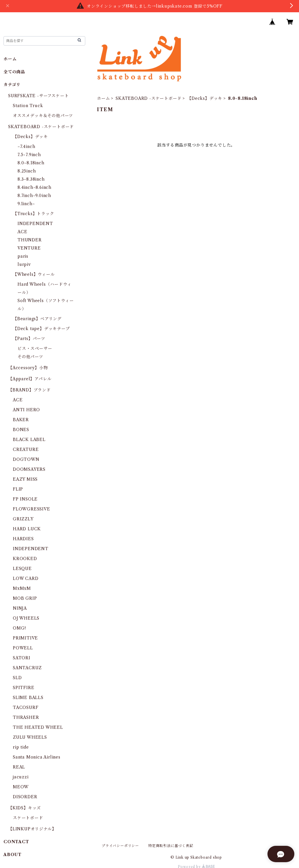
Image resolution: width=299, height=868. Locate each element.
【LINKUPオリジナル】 (32, 829)
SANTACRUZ (27, 668)
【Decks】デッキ (205, 98)
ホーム (103, 98)
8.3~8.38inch (31, 179)
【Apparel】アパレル (30, 379)
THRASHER (26, 717)
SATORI (22, 658)
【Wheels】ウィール (34, 274)
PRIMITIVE (25, 638)
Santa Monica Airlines (37, 757)
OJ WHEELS (26, 618)
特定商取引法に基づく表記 (171, 846)
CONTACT (16, 842)
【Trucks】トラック (34, 214)
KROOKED (25, 559)
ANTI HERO (26, 410)
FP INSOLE (25, 499)
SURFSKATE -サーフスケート (38, 96)
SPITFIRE (24, 688)
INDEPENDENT (35, 224)
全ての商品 (14, 72)
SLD (17, 678)
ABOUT (13, 855)
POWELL (23, 648)
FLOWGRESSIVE (32, 509)
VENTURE (29, 248)
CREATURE (26, 449)
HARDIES (23, 539)
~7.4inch (26, 147)
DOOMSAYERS (29, 469)
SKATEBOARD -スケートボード (148, 98)
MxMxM (22, 588)
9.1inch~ (26, 204)
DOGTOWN (26, 459)
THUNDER (30, 240)
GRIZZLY (23, 519)
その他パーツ (30, 357)
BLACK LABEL (29, 440)
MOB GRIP (25, 598)
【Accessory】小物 (28, 368)
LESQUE (22, 569)
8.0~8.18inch (31, 163)
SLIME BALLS (28, 698)
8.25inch (27, 171)
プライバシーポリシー (120, 846)
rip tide (21, 747)
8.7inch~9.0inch (34, 196)
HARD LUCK (27, 529)
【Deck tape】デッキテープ (41, 329)
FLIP (18, 489)
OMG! (19, 628)
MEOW (21, 787)
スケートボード (28, 818)
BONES (21, 430)
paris (23, 256)
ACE (22, 232)
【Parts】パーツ (29, 339)
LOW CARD (26, 578)
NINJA (20, 608)
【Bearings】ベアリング (37, 319)
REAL (19, 767)
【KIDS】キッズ (25, 808)
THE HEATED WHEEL (38, 727)
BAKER (21, 420)
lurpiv (24, 264)
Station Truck (28, 106)
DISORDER (25, 797)
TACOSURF (26, 707)
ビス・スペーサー (35, 348)
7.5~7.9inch (29, 155)
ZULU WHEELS (30, 737)
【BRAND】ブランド (29, 390)
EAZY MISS (25, 479)
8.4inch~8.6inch (34, 187)
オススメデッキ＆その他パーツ (43, 116)
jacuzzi (21, 777)
